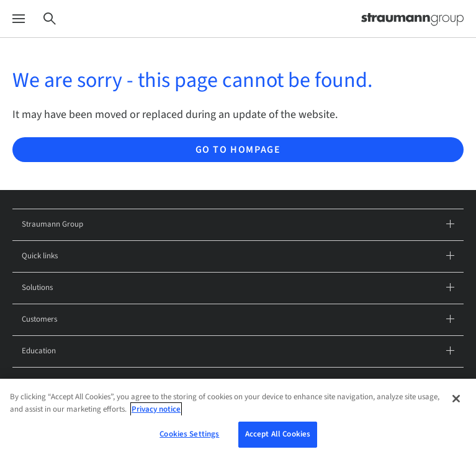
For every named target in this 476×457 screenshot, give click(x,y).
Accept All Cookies (278, 438)
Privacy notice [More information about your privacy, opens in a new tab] (156, 412)
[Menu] (19, 19)
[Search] (50, 19)
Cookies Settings (189, 438)
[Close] (456, 402)
